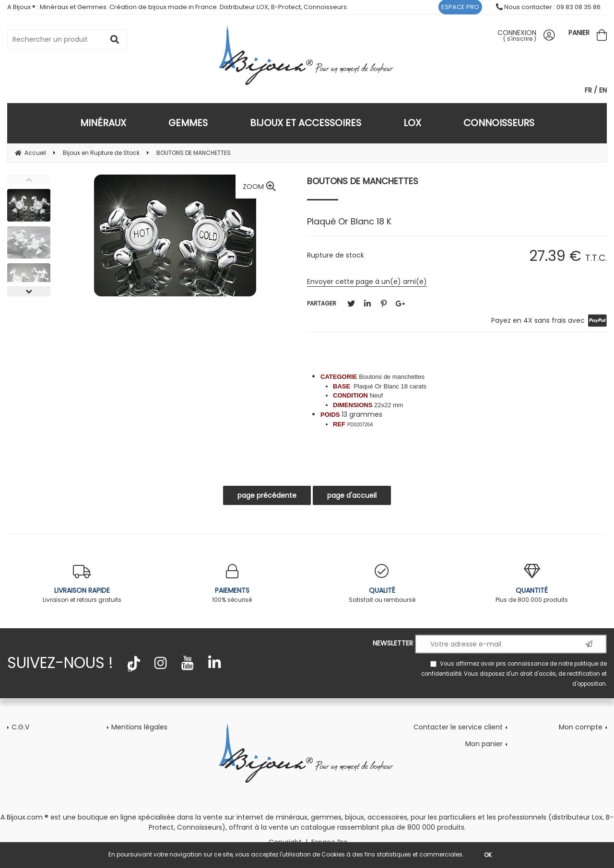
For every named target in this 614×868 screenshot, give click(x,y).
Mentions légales (139, 727)
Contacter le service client (458, 727)
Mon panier (484, 744)
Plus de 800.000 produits (532, 584)
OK (488, 855)
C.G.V (20, 727)
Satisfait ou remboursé (382, 584)
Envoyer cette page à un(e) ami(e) (367, 282)
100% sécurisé (232, 584)
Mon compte (581, 727)
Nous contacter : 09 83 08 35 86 (548, 7)
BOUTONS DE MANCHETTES (363, 181)
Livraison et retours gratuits (82, 584)
